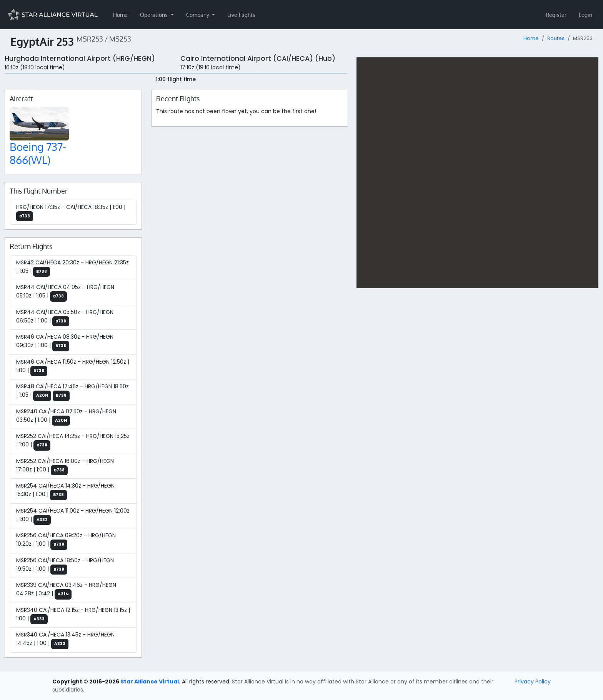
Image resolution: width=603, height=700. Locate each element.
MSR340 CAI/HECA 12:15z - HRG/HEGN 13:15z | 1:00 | (73, 615)
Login (586, 15)
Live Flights (241, 15)
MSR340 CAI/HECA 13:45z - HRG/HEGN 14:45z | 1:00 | (65, 640)
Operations (155, 15)
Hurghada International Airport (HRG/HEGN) (80, 58)
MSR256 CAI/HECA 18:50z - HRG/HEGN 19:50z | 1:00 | (65, 566)
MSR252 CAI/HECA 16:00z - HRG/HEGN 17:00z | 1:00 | (65, 466)
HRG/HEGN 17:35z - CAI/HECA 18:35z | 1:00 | (71, 212)
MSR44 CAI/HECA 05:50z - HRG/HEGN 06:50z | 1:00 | (65, 317)
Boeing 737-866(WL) (38, 153)
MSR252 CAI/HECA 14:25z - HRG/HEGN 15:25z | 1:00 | (73, 441)
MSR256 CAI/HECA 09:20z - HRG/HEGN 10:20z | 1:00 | (66, 541)
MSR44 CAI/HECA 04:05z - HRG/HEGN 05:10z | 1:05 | (65, 292)
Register (556, 15)
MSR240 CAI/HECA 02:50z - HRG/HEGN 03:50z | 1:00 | (66, 417)
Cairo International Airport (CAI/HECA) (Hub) (258, 58)
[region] (477, 173)
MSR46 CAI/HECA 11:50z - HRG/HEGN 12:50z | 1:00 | (73, 367)
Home (120, 15)
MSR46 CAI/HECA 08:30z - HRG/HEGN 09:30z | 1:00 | (65, 342)
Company (198, 15)
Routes (556, 38)
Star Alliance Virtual (150, 682)
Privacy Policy (533, 682)
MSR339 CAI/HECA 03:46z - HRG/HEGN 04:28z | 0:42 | (66, 590)
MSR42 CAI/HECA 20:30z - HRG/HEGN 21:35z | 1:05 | (72, 268)
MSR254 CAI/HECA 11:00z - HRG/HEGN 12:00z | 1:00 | (73, 516)
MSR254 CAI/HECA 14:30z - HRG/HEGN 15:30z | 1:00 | (65, 491)
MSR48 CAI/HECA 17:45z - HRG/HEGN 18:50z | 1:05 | (72, 392)
